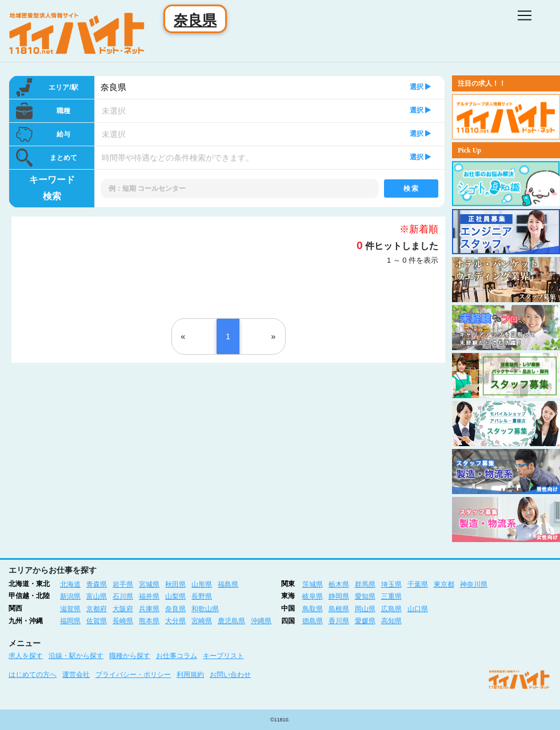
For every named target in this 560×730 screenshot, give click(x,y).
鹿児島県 (231, 621)
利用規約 (190, 675)
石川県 (123, 596)
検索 (411, 188)
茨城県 (313, 584)
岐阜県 (313, 596)
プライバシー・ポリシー (133, 675)
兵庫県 (149, 609)
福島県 (228, 584)
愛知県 (365, 596)
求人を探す (26, 656)
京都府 (97, 609)
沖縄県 (261, 621)
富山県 (97, 596)
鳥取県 (313, 609)
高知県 (391, 621)
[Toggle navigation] (525, 15)
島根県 (339, 609)
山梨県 (175, 596)
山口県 (418, 609)
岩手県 (123, 584)
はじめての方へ (33, 675)
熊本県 (149, 621)
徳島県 (313, 621)
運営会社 (76, 675)
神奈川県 (474, 584)
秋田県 (175, 584)
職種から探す (130, 656)
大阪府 (123, 609)
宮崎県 (202, 621)
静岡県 (339, 596)
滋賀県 (70, 609)
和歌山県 (205, 609)
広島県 (391, 609)
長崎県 (123, 621)
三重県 (391, 596)
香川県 (339, 621)
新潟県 (70, 596)
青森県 (97, 584)
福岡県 (70, 621)
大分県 (175, 621)
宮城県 (149, 584)
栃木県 (339, 584)
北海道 (70, 584)
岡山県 (365, 609)
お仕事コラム (177, 656)
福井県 (149, 596)
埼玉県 (391, 584)
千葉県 (418, 584)
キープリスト (223, 656)
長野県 (202, 596)
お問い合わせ (230, 675)
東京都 (444, 584)
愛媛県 (365, 621)
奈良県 (113, 87)
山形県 (202, 584)
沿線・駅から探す (76, 656)
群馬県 (365, 584)
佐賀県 (97, 621)
